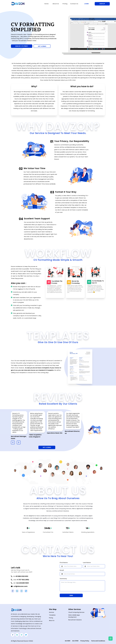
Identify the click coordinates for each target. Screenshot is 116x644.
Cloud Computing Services (76, 612)
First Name (64, 563)
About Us (52, 621)
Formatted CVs (48, 532)
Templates (52, 615)
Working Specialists (88, 532)
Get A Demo (47, 447)
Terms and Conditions (98, 641)
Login (86, 4)
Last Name (87, 563)
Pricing (51, 618)
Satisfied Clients (68, 532)
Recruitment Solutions (75, 620)
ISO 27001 (75, 641)
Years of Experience (28, 532)
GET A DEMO (42, 46)
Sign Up (102, 4)
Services (51, 612)
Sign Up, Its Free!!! (22, 46)
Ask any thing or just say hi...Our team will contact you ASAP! (22, 571)
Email (62, 570)
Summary (63, 579)
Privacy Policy (85, 641)
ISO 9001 (68, 641)
